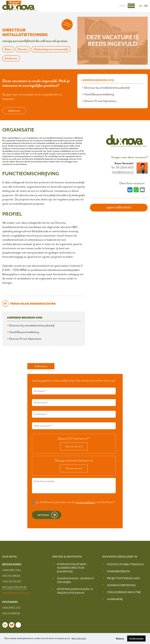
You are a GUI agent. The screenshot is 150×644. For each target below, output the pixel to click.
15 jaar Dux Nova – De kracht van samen (75, 580)
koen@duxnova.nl (123, 172)
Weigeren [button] (120, 638)
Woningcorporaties (121, 585)
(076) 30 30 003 (12, 582)
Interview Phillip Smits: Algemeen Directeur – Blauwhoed (72, 568)
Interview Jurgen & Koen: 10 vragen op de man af (75, 591)
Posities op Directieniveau (125, 564)
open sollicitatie (119, 207)
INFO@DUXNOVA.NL (15, 587)
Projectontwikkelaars (123, 578)
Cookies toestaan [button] (136, 638)
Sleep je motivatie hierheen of (74, 460)
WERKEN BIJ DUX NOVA (16, 593)
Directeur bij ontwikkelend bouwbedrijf (107, 88)
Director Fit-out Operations (100, 101)
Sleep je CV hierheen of (74, 438)
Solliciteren (14, 111)
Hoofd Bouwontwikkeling (99, 94)
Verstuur (43, 515)
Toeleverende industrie (124, 592)
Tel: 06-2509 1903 (122, 168)
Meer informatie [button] (79, 638)
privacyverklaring (85, 502)
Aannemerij (115, 599)
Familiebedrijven (118, 571)
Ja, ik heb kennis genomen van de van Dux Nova (75, 502)
